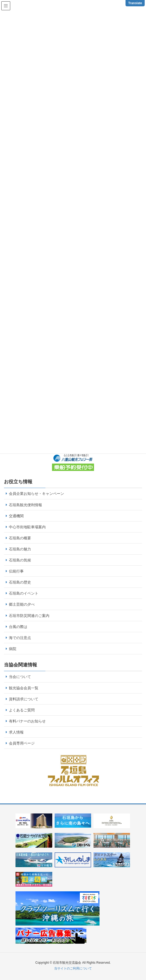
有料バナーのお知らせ (27, 721)
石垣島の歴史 (20, 582)
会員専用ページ (22, 743)
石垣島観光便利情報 (25, 505)
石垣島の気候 (20, 560)
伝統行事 (16, 571)
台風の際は (18, 627)
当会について (20, 677)
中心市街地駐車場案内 (27, 527)
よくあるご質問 (22, 710)
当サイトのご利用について (73, 968)
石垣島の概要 (20, 538)
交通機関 (16, 516)
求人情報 (16, 732)
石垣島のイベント (24, 593)
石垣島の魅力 (20, 549)
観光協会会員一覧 (24, 688)
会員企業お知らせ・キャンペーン (36, 494)
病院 (13, 649)
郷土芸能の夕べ (22, 604)
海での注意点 (20, 638)
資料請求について (24, 699)
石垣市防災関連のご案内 (29, 616)
